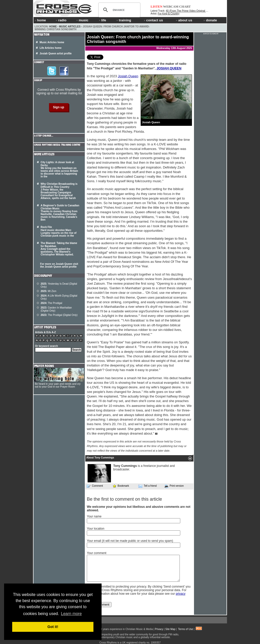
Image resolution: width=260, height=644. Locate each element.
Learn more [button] (71, 614)
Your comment (97, 553)
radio (61, 20)
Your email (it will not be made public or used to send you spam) (130, 541)
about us (184, 20)
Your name (94, 516)
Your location (96, 529)
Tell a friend (148, 486)
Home (53, 27)
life (102, 20)
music (82, 20)
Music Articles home (52, 42)
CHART (185, 6)
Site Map (170, 629)
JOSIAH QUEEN (169, 68)
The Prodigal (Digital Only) (59, 315)
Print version (174, 486)
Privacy (159, 629)
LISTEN (157, 6)
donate (210, 20)
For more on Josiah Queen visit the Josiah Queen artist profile (59, 265)
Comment (95, 486)
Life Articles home (51, 48)
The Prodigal (51, 303)
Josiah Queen (128, 76)
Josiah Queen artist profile (56, 53)
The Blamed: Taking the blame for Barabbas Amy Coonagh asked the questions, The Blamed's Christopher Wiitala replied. (59, 249)
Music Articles (70, 27)
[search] (119, 10)
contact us (153, 20)
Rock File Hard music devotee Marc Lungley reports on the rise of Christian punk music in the (59, 231)
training (123, 20)
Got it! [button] (53, 627)
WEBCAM (171, 6)
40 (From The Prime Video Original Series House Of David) (199, 11)
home (40, 20)
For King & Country (168, 14)
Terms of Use (185, 629)
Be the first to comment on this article (124, 499)
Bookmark (121, 486)
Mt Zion (48, 291)
